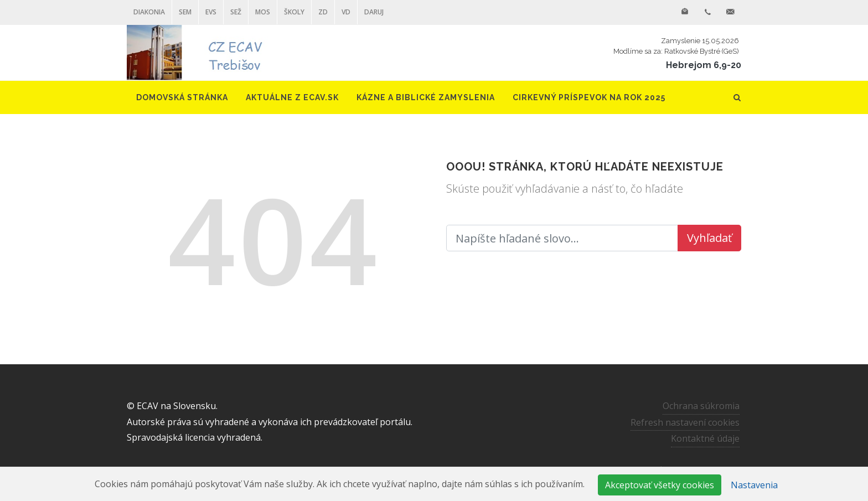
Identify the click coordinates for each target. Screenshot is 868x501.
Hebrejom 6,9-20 (704, 65)
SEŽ (236, 12)
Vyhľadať (709, 238)
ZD (323, 12)
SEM (185, 12)
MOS (263, 12)
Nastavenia (754, 485)
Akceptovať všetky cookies (660, 485)
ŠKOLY (294, 12)
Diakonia (149, 12)
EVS (211, 12)
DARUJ (374, 12)
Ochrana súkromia (701, 406)
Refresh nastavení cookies (685, 422)
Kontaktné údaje (705, 438)
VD (346, 12)
